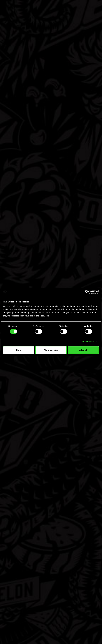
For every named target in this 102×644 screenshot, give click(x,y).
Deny (19, 350)
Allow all (83, 350)
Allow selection (51, 350)
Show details (88, 341)
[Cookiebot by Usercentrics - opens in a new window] (87, 292)
